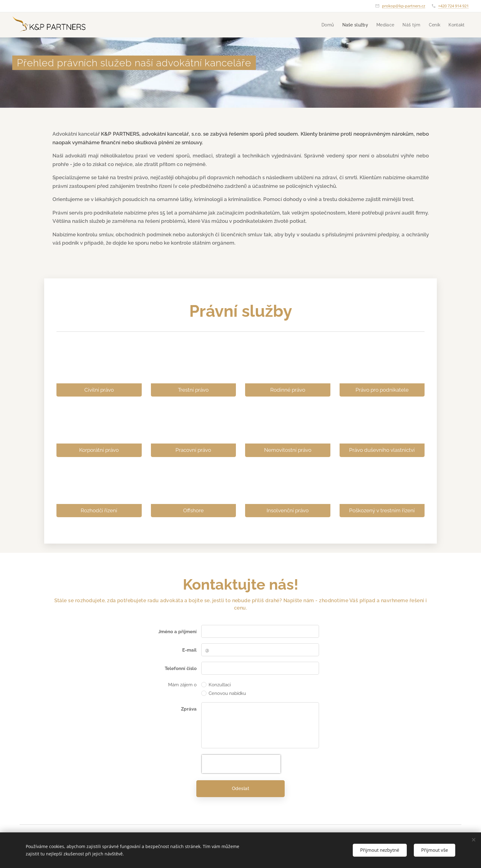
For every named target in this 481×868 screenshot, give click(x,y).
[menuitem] (308, 25)
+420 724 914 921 (453, 6)
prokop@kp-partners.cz (404, 6)
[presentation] (241, 764)
